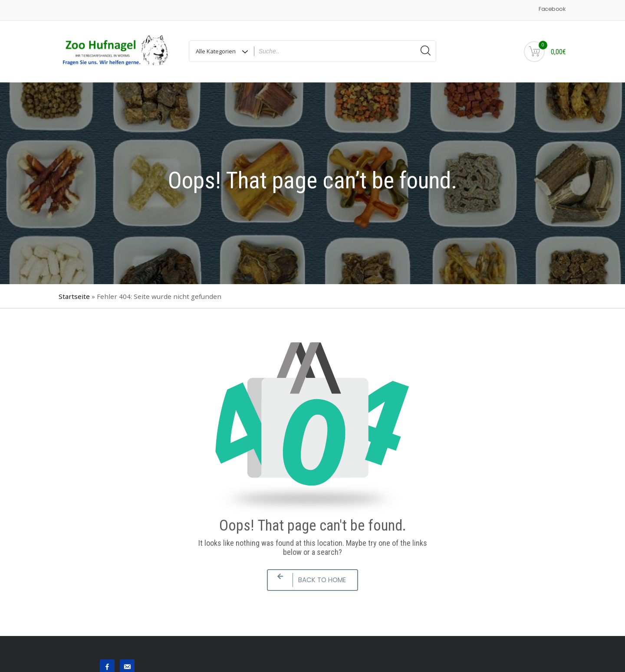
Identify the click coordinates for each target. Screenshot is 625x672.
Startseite (74, 296)
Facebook (552, 9)
